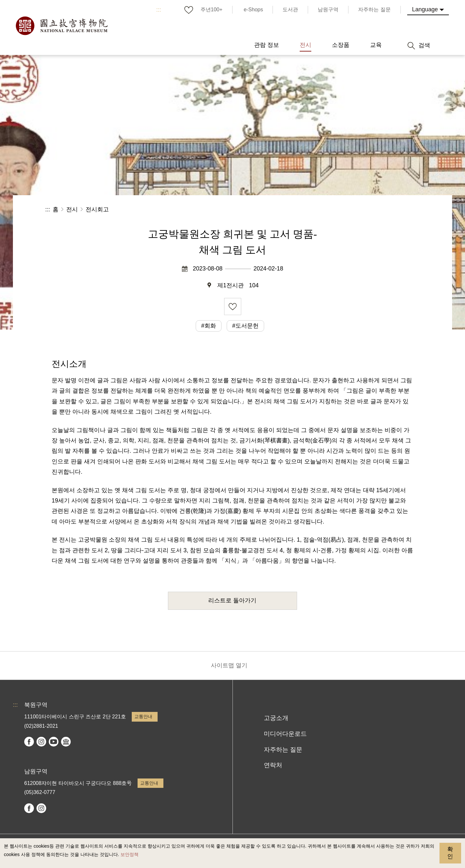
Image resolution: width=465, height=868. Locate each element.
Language (425, 9)
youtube (54, 742)
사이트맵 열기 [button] (229, 665)
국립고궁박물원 (61, 26)
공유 (349, 210)
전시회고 (97, 209)
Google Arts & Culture (66, 742)
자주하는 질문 (283, 750)
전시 (72, 209)
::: (159, 10)
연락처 (273, 765)
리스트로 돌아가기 (232, 600)
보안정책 (129, 854)
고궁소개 (276, 718)
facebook (29, 742)
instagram (41, 742)
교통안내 (143, 716)
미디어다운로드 (285, 734)
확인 (450, 853)
